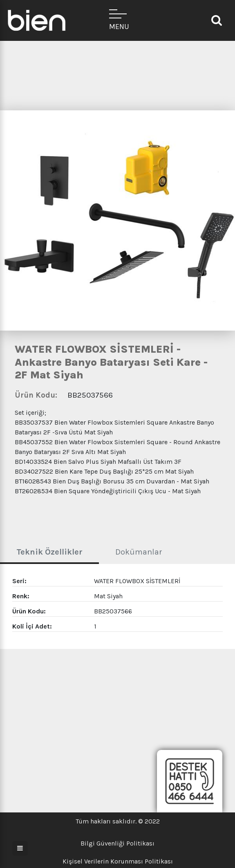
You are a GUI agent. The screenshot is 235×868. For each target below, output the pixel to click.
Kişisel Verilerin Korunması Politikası (118, 861)
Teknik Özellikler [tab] (49, 552)
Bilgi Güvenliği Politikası (118, 843)
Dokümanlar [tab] (139, 552)
